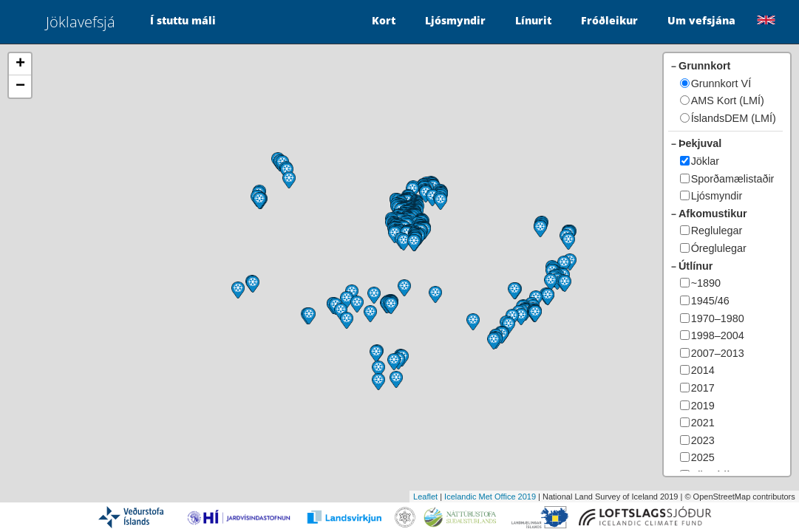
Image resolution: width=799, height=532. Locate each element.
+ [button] (20, 64)
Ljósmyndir (455, 20)
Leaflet (425, 497)
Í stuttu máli (183, 20)
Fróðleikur (609, 20)
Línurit (533, 20)
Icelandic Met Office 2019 (490, 497)
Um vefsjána (701, 20)
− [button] (20, 86)
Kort (384, 20)
